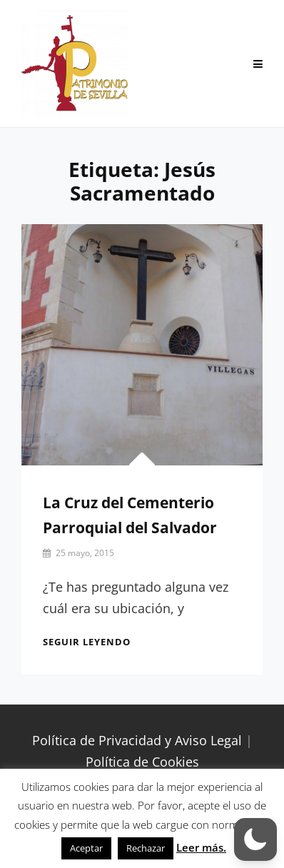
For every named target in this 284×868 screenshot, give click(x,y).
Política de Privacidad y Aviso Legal (137, 740)
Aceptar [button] (86, 848)
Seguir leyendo (87, 642)
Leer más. (201, 847)
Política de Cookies (142, 762)
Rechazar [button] (146, 848)
